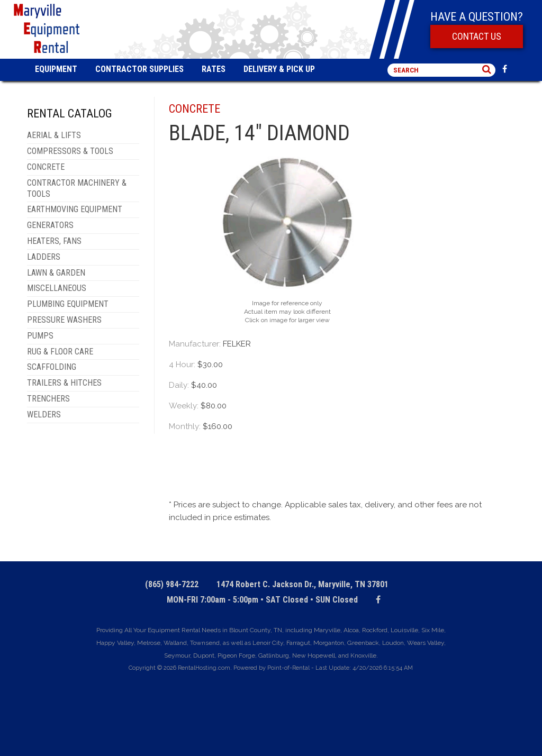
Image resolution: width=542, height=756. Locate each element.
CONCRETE (46, 167)
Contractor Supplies (139, 69)
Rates (214, 69)
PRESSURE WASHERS (64, 320)
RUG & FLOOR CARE (60, 352)
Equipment (56, 69)
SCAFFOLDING (52, 367)
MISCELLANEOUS (57, 288)
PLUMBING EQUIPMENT (68, 304)
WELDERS (44, 415)
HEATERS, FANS (54, 241)
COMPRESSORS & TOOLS (70, 151)
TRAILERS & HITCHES (64, 383)
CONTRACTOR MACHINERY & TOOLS (77, 188)
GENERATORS (50, 225)
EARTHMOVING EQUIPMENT (75, 209)
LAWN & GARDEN (56, 273)
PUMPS (40, 336)
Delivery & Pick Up (279, 69)
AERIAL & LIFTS (54, 135)
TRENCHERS (48, 399)
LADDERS (44, 257)
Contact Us (477, 36)
